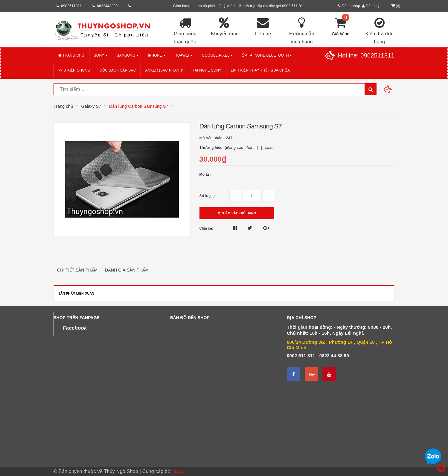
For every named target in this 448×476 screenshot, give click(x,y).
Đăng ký (371, 6)
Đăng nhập (349, 6)
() (395, 6)
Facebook (75, 328)
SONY (101, 55)
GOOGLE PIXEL (217, 55)
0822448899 (107, 6)
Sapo (179, 471)
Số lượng (207, 196)
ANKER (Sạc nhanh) (164, 70)
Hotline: (366, 55)
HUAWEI (184, 55)
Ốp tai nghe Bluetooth (267, 55)
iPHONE (156, 55)
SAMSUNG (128, 55)
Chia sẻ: (206, 228)
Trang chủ (71, 55)
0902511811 (71, 6)
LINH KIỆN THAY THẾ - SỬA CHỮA (260, 70)
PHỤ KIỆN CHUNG (74, 70)
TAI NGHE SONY (207, 70)
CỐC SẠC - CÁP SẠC (118, 70)
